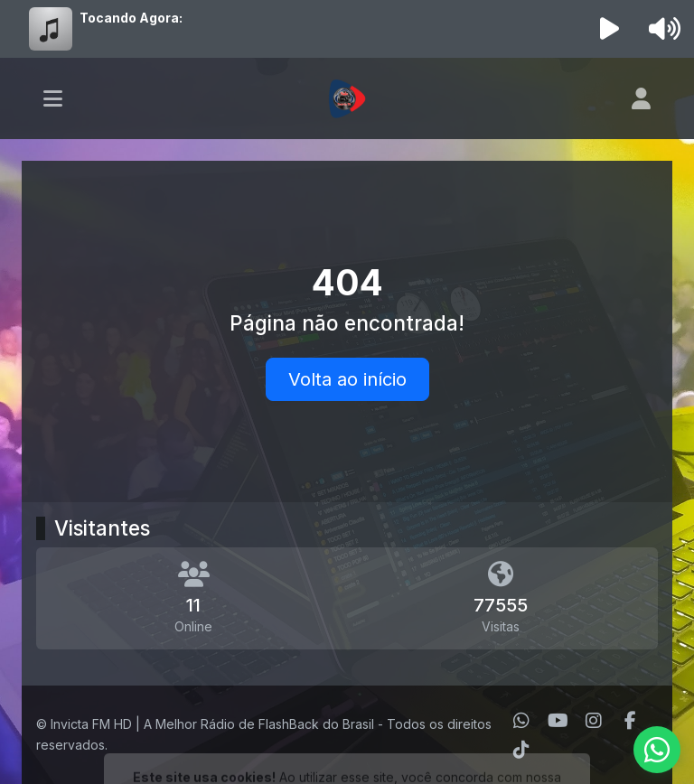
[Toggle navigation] (53, 98)
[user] (641, 98)
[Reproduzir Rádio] (610, 29)
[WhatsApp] (521, 721)
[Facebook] (630, 721)
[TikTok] (521, 750)
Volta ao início (347, 379)
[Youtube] (558, 721)
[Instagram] (594, 721)
